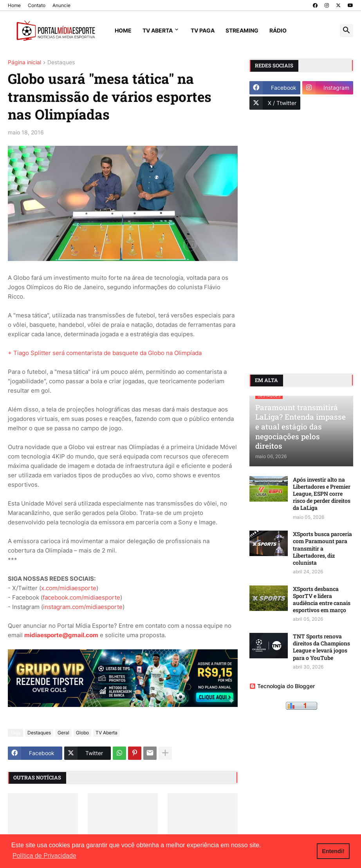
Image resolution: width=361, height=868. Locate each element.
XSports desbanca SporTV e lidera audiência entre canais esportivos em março (322, 600)
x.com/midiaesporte (69, 588)
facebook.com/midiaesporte (81, 597)
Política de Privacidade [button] (44, 856)
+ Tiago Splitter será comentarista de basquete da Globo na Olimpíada (105, 353)
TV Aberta (158, 30)
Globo (82, 733)
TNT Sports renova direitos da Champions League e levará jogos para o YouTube (321, 647)
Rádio (278, 30)
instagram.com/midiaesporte (83, 607)
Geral (63, 733)
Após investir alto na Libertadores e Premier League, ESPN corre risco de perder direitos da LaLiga (322, 494)
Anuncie (61, 5)
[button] (347, 31)
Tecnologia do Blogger (282, 686)
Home (14, 5)
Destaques (61, 63)
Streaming (242, 30)
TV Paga (203, 30)
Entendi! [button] (333, 851)
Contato (37, 5)
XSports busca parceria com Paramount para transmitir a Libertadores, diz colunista (322, 548)
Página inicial (24, 63)
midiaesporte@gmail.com (61, 635)
